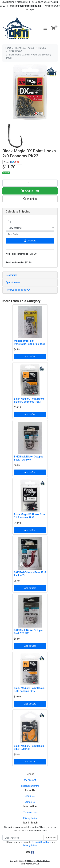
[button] (30, 199)
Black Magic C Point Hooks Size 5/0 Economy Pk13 (29, 400)
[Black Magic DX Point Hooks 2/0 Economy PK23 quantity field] (30, 183)
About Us (30, 796)
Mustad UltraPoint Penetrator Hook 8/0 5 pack (29, 342)
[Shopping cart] (53, 28)
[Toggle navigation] (45, 28)
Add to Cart (30, 191)
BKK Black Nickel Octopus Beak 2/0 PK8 (29, 632)
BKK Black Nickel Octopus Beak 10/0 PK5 (29, 458)
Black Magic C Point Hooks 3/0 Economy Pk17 (29, 690)
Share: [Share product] (12, 162)
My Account (30, 780)
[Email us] (28, 852)
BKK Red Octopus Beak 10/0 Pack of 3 (30, 574)
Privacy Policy (30, 818)
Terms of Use (30, 812)
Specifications (13, 282)
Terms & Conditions (41, 842)
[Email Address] (23, 838)
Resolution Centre (30, 786)
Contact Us (30, 802)
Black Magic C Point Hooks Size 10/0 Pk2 (29, 747)
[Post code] (30, 234)
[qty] (30, 221)
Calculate (30, 241)
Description (12, 275)
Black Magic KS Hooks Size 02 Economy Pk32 (29, 516)
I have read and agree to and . (30, 844)
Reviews (18, 290)
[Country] (30, 228)
